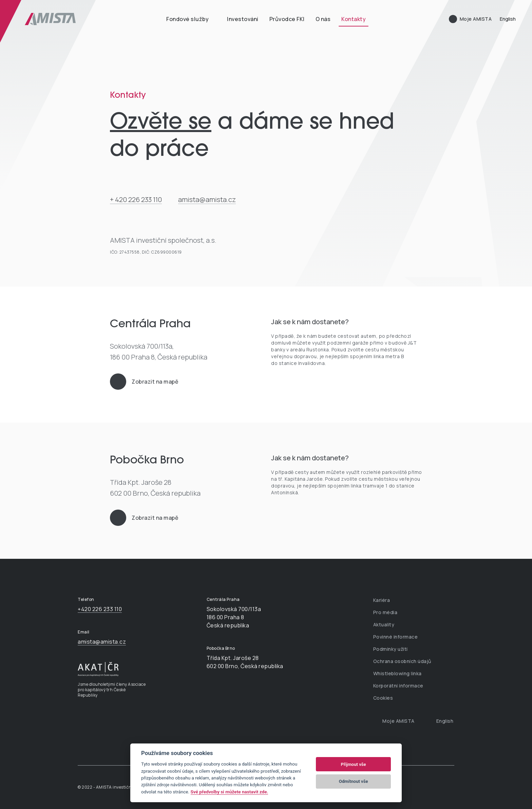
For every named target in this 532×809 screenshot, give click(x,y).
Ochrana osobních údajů (402, 661)
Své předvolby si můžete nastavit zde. (230, 792)
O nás (323, 19)
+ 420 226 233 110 (136, 199)
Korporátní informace (398, 686)
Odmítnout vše (354, 781)
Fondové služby (187, 19)
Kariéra (382, 600)
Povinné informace (396, 637)
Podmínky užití (391, 649)
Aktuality (384, 624)
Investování (243, 19)
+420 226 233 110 (100, 609)
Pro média (385, 612)
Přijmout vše (354, 764)
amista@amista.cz (207, 199)
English (508, 19)
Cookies (383, 698)
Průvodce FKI (287, 19)
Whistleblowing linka (397, 673)
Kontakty (354, 19)
